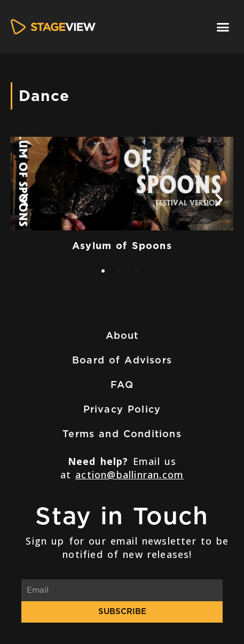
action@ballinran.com (129, 475)
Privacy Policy (122, 409)
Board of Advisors (122, 360)
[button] (223, 27)
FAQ (122, 385)
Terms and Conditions (122, 434)
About (122, 335)
